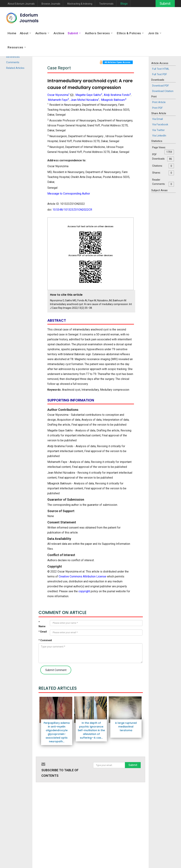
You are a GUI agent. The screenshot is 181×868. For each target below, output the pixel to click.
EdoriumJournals (29, 18)
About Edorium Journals (21, 4)
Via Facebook (160, 124)
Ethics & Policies (129, 33)
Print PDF (157, 108)
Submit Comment (56, 670)
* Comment (45, 640)
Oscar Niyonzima (59, 95)
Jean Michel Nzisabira (85, 100)
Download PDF (161, 86)
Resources (15, 47)
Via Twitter (158, 130)
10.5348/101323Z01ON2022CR (72, 210)
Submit (165, 4)
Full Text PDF (160, 74)
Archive (59, 33)
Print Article (159, 102)
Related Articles (15, 68)
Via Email (157, 119)
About (24, 33)
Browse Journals (51, 4)
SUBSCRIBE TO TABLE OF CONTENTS (60, 773)
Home (12, 33)
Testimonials (106, 4)
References (13, 57)
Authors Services (97, 33)
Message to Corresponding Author (69, 194)
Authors (41, 33)
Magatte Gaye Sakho (89, 95)
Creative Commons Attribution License (82, 576)
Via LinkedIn (159, 136)
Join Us (153, 33)
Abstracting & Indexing (80, 4)
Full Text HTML (161, 69)
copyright (84, 591)
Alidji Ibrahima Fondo (117, 95)
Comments (13, 62)
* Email (43, 632)
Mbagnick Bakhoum (114, 100)
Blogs (124, 4)
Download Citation (163, 91)
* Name (42, 624)
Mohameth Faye (58, 100)
